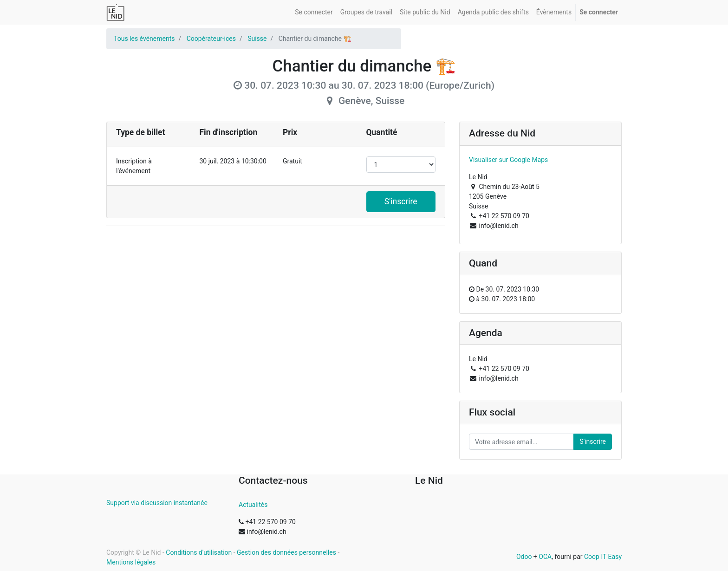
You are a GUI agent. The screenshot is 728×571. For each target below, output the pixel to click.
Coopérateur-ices (211, 39)
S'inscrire (401, 201)
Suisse (257, 39)
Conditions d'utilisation (199, 552)
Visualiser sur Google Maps (508, 160)
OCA (545, 557)
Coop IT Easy (603, 557)
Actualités (253, 505)
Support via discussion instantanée (157, 503)
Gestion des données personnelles (286, 552)
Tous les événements (144, 39)
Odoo (524, 557)
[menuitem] (314, 12)
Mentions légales (131, 562)
